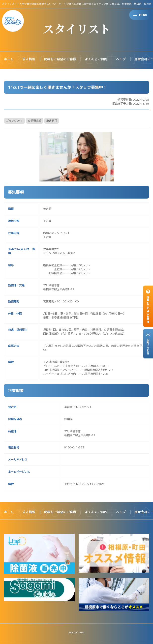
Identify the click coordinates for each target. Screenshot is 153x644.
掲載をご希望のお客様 (60, 59)
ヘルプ (121, 59)
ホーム (9, 59)
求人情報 (29, 59)
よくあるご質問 (96, 59)
